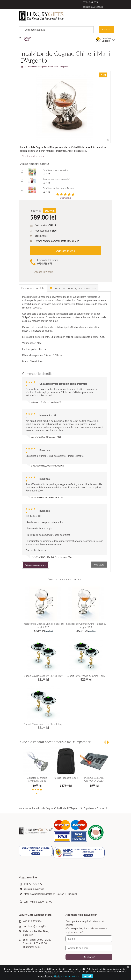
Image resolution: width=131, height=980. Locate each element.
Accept (88, 976)
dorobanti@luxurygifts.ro (36, 927)
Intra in (27, 39)
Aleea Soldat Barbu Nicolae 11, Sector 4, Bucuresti (50, 895)
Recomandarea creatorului (56, 179)
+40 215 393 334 (32, 922)
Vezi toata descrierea (33, 156)
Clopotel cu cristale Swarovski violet (37, 779)
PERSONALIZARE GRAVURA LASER (94, 779)
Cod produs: (41, 225)
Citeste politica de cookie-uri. (67, 976)
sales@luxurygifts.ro (93, 7)
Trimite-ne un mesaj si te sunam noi (73, 288)
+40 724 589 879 (33, 885)
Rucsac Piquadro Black (66, 778)
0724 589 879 (90, 2)
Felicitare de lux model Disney (58, 188)
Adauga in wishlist (42, 272)
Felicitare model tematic (55, 170)
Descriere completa (33, 288)
